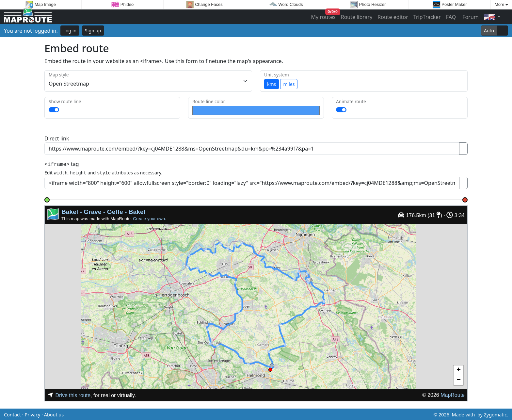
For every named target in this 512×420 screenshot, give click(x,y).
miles (289, 84)
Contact (12, 414)
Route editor (393, 17)
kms (272, 84)
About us (54, 414)
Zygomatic (495, 414)
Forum (470, 17)
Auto (489, 31)
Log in (70, 31)
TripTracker (427, 17)
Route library (357, 17)
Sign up (93, 31)
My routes (324, 16)
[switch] (54, 110)
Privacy (32, 414)
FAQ (451, 17)
